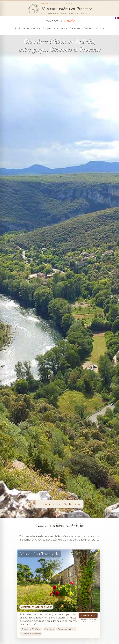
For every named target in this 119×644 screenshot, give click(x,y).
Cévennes (76, 28)
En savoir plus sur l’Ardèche (57, 504)
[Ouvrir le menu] (114, 6)
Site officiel (88, 615)
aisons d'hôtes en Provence (67, 9)
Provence (52, 21)
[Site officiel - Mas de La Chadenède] (59, 581)
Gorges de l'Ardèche (55, 28)
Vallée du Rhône (94, 28)
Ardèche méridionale (27, 28)
